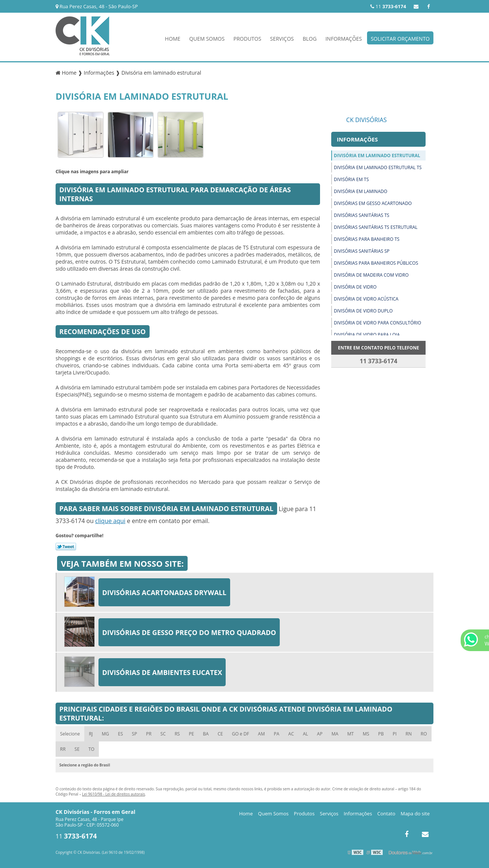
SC (163, 734)
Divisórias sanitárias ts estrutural (376, 227)
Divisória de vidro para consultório (377, 323)
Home (173, 39)
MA (335, 734)
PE (191, 734)
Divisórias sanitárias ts (362, 215)
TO (91, 749)
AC (291, 734)
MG (106, 734)
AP (320, 734)
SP (135, 734)
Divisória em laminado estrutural (377, 155)
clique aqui (110, 521)
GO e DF (241, 734)
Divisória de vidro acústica (366, 299)
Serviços (282, 39)
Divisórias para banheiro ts (367, 239)
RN (408, 734)
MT (350, 734)
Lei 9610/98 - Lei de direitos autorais (114, 794)
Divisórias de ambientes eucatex (162, 672)
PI (395, 734)
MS (366, 734)
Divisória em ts (351, 179)
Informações (344, 39)
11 (388, 6)
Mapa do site (415, 813)
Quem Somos (207, 39)
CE (220, 734)
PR (149, 734)
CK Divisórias (366, 120)
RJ (91, 734)
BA (206, 734)
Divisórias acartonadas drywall (164, 592)
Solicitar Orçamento (400, 39)
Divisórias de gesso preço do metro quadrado (189, 632)
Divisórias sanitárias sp (362, 251)
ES (120, 734)
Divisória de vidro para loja (367, 335)
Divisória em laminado (361, 191)
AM (261, 734)
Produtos (247, 39)
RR (63, 749)
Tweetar (66, 547)
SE (77, 749)
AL (305, 734)
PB (381, 734)
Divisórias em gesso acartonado (373, 203)
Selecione (70, 734)
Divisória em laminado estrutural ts (378, 167)
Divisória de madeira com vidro (371, 275)
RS (177, 734)
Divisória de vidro (355, 287)
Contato (386, 813)
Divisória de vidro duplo (363, 311)
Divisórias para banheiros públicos (376, 263)
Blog (309, 39)
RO (424, 734)
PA (277, 734)
